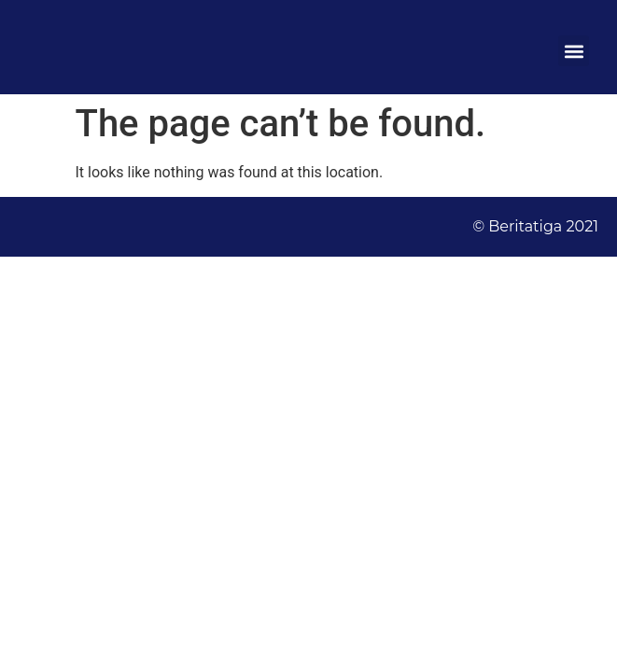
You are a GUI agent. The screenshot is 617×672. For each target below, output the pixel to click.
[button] (574, 51)
